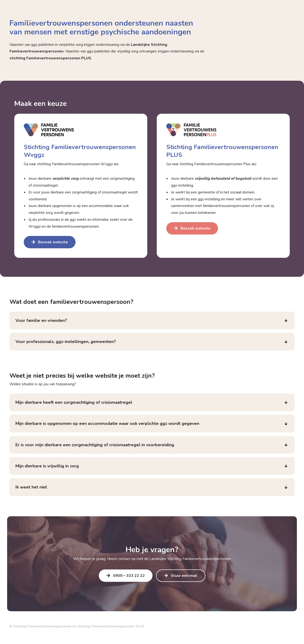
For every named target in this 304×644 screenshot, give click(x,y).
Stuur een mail (184, 576)
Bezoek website (53, 242)
